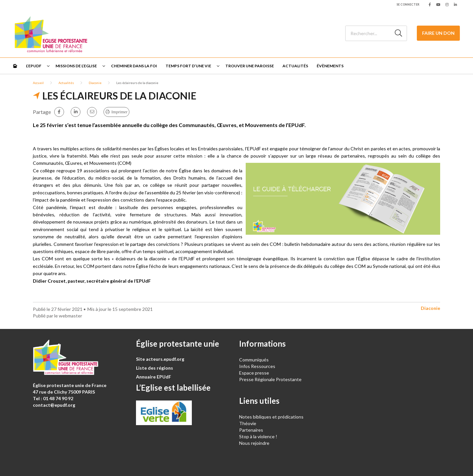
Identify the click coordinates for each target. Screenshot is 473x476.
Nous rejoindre (254, 443)
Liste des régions (155, 368)
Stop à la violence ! (258, 436)
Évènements (330, 66)
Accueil (38, 83)
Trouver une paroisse (250, 66)
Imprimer (119, 112)
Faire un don (438, 33)
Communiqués (254, 360)
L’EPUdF (34, 66)
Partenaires (251, 430)
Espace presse (254, 373)
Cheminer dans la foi (134, 66)
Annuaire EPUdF (154, 377)
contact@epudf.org (54, 405)
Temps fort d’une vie (188, 66)
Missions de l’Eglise (76, 66)
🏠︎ (15, 66)
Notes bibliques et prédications (271, 417)
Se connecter (408, 4)
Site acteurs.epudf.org (160, 359)
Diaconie (95, 83)
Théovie (248, 423)
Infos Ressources (258, 366)
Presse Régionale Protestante (270, 379)
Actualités (295, 66)
